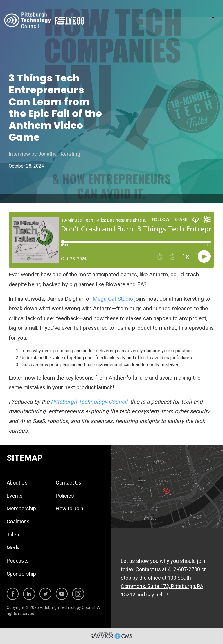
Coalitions (18, 521)
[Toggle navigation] (213, 20)
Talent (14, 535)
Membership (21, 508)
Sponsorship (21, 574)
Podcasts (18, 561)
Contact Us (69, 483)
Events (15, 496)
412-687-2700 (184, 569)
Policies (65, 496)
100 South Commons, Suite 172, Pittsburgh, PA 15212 (162, 586)
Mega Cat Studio (113, 299)
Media (14, 548)
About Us (17, 483)
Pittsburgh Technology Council (89, 402)
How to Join (70, 508)
